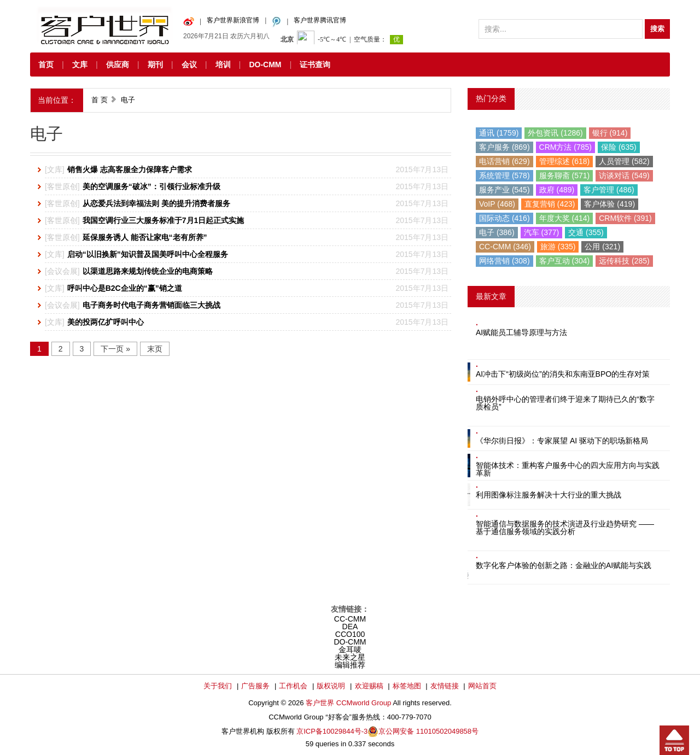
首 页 (100, 100)
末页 (155, 349)
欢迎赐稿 (369, 686)
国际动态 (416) (504, 218)
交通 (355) (586, 232)
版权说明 (331, 686)
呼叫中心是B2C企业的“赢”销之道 (125, 288)
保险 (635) (619, 147)
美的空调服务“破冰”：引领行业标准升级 (151, 186)
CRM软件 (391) (625, 218)
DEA (350, 627)
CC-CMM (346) (505, 247)
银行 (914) (610, 133)
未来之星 (350, 657)
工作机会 (293, 686)
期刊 (155, 65)
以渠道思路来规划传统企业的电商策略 (148, 271)
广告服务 (255, 686)
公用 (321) (602, 247)
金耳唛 (350, 649)
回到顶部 (674, 740)
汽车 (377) (542, 232)
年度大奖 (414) (565, 218)
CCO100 (350, 634)
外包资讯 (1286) (555, 133)
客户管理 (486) (609, 190)
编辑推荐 (350, 665)
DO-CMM (265, 65)
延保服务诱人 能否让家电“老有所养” (145, 237)
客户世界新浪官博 (233, 20)
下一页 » (115, 349)
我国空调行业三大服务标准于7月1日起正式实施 (164, 220)
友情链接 (445, 686)
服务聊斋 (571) (565, 175)
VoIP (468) (497, 204)
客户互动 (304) (565, 261)
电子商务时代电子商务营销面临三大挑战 (151, 305)
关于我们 (218, 686)
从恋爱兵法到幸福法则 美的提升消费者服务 (156, 203)
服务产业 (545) (504, 190)
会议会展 (62, 271)
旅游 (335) (558, 247)
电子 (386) (497, 232)
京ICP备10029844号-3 (332, 731)
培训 (223, 65)
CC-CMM (350, 619)
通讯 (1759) (499, 133)
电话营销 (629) (504, 161)
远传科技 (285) (624, 261)
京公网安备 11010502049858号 (428, 731)
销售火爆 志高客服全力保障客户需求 (130, 169)
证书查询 (315, 65)
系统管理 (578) (504, 175)
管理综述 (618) (565, 161)
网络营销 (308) (504, 261)
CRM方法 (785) (565, 147)
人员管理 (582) (624, 161)
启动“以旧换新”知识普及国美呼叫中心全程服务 (148, 254)
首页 (46, 65)
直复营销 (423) (550, 204)
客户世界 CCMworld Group (349, 703)
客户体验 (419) (609, 204)
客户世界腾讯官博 (320, 20)
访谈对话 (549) (624, 175)
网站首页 (482, 686)
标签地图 (407, 686)
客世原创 (62, 186)
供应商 (118, 65)
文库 (80, 65)
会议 (189, 65)
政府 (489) (557, 190)
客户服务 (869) (504, 147)
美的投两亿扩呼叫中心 (106, 322)
